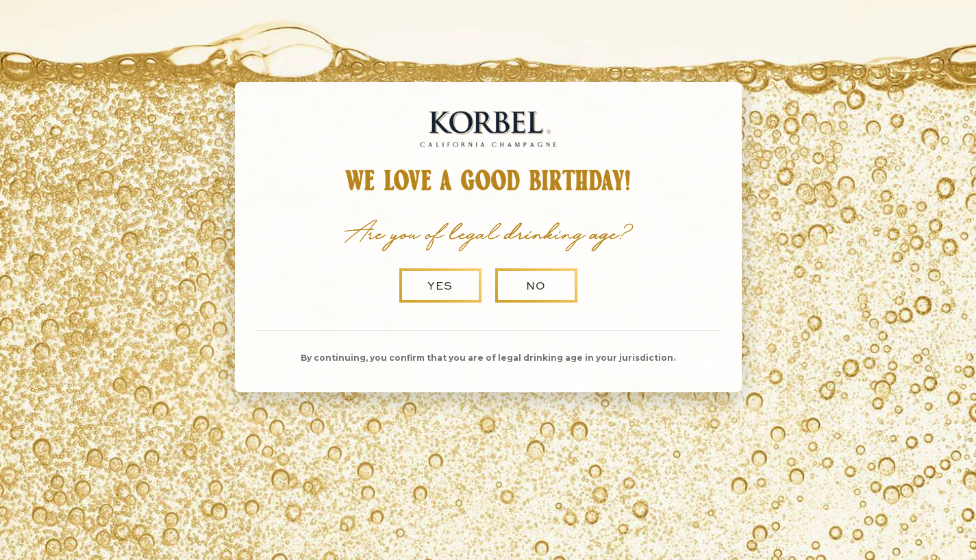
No (536, 285)
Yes (440, 285)
